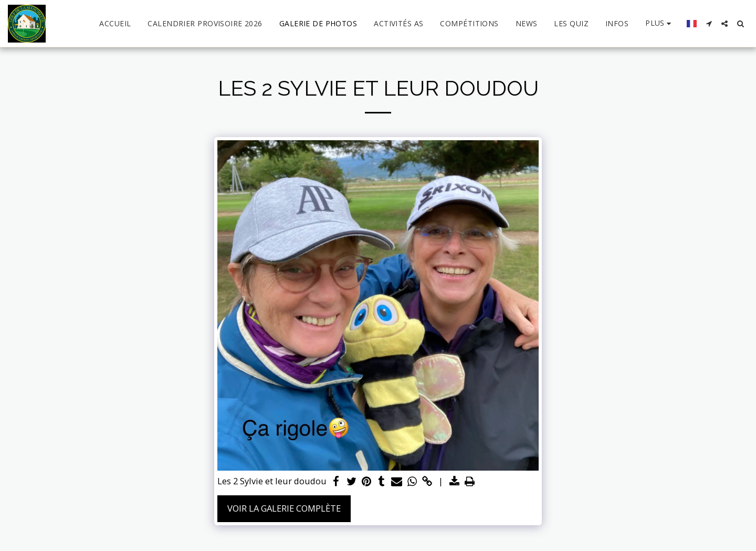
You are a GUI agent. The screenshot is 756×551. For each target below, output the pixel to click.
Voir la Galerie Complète (284, 508)
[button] (709, 24)
